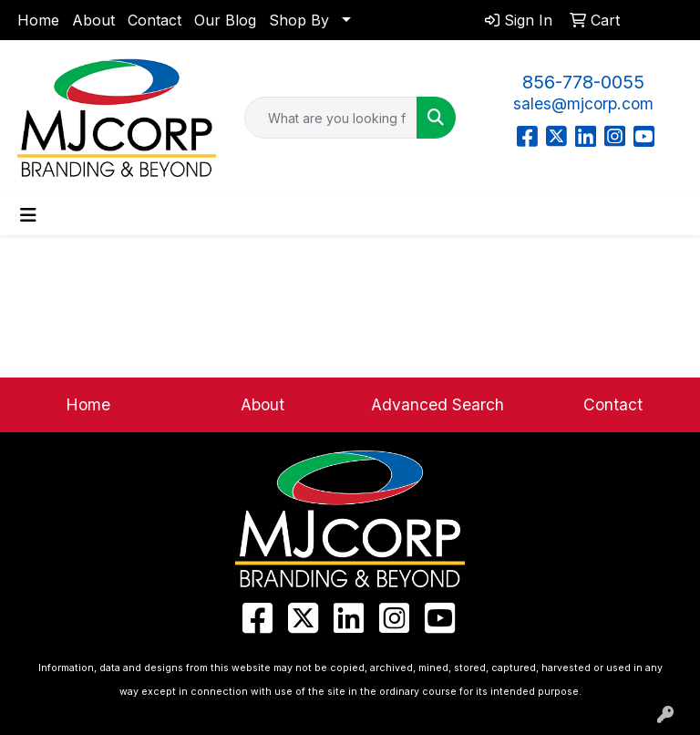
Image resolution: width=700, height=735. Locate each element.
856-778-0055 (583, 82)
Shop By (299, 20)
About (93, 20)
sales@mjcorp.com (583, 104)
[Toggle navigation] (28, 215)
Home (38, 20)
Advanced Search (437, 404)
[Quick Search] (331, 118)
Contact (154, 20)
